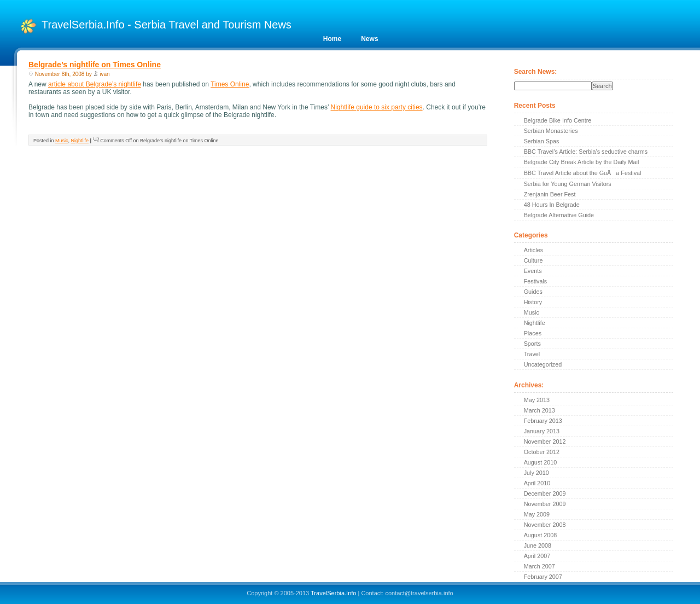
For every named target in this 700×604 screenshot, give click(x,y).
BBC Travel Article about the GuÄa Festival (583, 173)
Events (533, 271)
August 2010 (541, 462)
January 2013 (542, 431)
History (533, 302)
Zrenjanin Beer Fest (550, 194)
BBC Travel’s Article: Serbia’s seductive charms (586, 152)
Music (62, 141)
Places (533, 333)
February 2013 (543, 421)
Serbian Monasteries (551, 131)
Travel (532, 354)
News (369, 39)
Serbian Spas (542, 141)
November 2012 (545, 442)
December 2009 (545, 493)
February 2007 (543, 577)
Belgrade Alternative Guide (559, 215)
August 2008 (541, 535)
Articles (533, 250)
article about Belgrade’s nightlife (95, 84)
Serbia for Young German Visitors (568, 184)
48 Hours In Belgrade (552, 205)
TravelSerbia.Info (333, 593)
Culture (533, 260)
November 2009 (545, 504)
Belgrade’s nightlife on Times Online (95, 65)
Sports (532, 344)
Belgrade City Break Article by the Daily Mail (582, 162)
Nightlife (80, 141)
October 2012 (542, 452)
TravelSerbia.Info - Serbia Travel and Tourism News (167, 25)
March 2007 (539, 566)
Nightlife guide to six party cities (377, 107)
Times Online (230, 84)
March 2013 (539, 410)
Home (332, 39)
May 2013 (537, 400)
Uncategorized (543, 364)
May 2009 (537, 514)
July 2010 (536, 473)
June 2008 (538, 545)
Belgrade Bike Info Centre (558, 120)
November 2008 (545, 525)
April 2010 (537, 483)
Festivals (536, 281)
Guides (533, 292)
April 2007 (537, 556)
